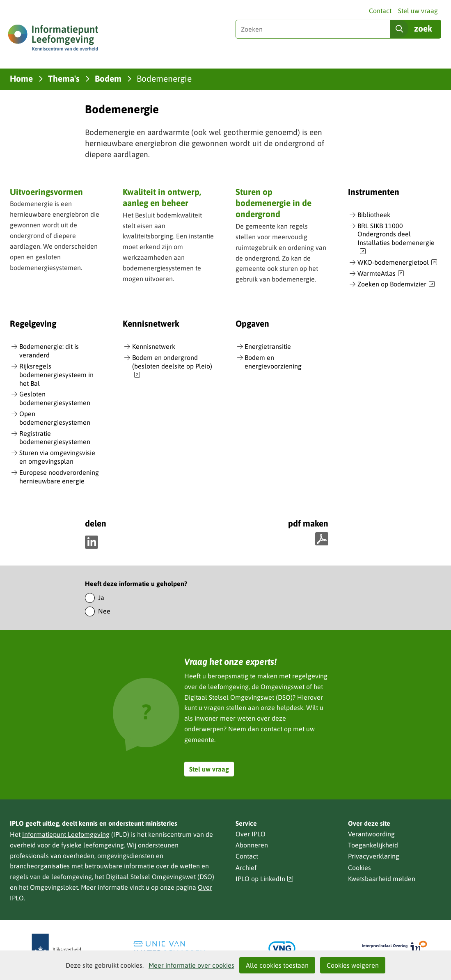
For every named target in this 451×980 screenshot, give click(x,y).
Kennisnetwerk (154, 346)
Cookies (359, 868)
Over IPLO (251, 834)
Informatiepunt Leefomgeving (66, 834)
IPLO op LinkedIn (265, 879)
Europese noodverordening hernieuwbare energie (59, 477)
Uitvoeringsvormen (46, 192)
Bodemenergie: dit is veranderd (49, 351)
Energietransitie (268, 346)
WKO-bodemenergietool (397, 263)
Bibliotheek (374, 215)
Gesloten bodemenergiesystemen (55, 398)
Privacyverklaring (374, 856)
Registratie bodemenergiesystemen (55, 438)
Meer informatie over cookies (191, 965)
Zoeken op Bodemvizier (396, 284)
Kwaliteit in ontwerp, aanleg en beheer (162, 197)
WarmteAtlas (381, 274)
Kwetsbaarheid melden (382, 879)
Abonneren (252, 845)
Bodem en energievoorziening (273, 362)
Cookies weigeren (353, 965)
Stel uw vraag (418, 11)
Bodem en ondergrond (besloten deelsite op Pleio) (172, 366)
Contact (380, 11)
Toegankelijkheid (373, 845)
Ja (101, 598)
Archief (246, 868)
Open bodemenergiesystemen (55, 418)
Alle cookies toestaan (277, 965)
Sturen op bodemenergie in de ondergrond (274, 203)
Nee (104, 611)
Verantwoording (371, 834)
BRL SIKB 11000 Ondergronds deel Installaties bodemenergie (396, 239)
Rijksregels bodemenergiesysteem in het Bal (56, 375)
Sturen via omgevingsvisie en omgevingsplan (57, 457)
